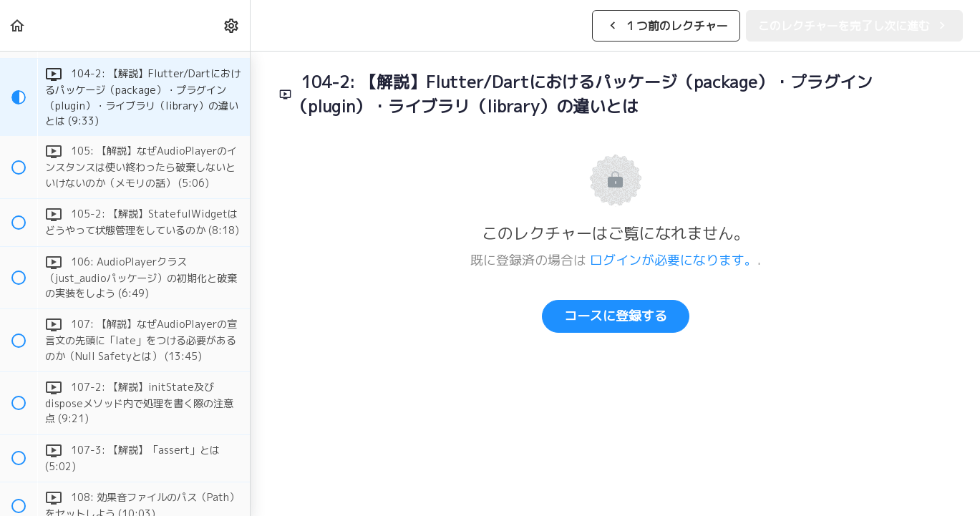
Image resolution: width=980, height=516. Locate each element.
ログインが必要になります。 (674, 260)
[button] (18, 25)
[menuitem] (232, 25)
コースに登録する (616, 316)
